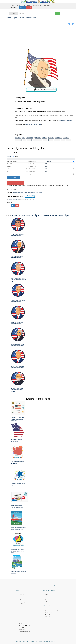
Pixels (28, 159)
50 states (57, 140)
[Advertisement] (38, 38)
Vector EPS (9, 164)
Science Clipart (23, 602)
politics (44, 138)
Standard (17, 156)
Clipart (19, 5)
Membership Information (25, 626)
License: (9, 156)
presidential (58, 138)
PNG (24, 5)
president (51, 138)
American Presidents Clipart (27, 18)
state (63, 140)
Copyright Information (24, 632)
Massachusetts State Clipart (35, 193)
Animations (48, 598)
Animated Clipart (37, 5)
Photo (29, 5)
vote (24, 140)
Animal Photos (49, 617)
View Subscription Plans (66, 121)
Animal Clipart (22, 596)
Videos (47, 602)
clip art (51, 140)
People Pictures (49, 615)
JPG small (9, 169)
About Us (21, 624)
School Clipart (22, 594)
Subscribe (22, 7)
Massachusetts (37, 140)
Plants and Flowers (50, 613)
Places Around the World (51, 611)
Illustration (47, 5)
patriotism (38, 138)
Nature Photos (49, 609)
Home (13, 5)
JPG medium (10, 166)
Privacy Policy (22, 630)
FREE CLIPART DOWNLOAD (12, 161)
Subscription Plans (14, 200)
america (69, 140)
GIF (8, 174)
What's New (22, 604)
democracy (18, 140)
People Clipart (22, 598)
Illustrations (48, 600)
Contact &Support (23, 628)
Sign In (29, 7)
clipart (29, 140)
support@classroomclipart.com (33, 124)
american (18, 138)
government (30, 138)
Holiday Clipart (22, 600)
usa (23, 138)
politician (66, 138)
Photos (47, 596)
